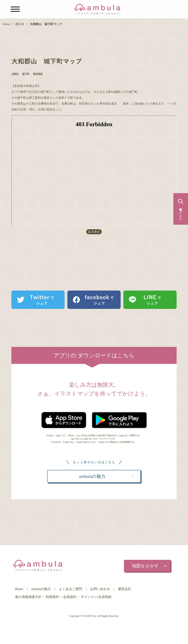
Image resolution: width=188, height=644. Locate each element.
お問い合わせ (100, 589)
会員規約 (70, 597)
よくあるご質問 (70, 589)
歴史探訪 (38, 74)
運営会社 (124, 589)
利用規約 (52, 597)
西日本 (20, 24)
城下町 (26, 74)
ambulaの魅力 (41, 589)
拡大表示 (94, 232)
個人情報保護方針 (28, 597)
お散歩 (15, 74)
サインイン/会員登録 (96, 597)
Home (6, 24)
